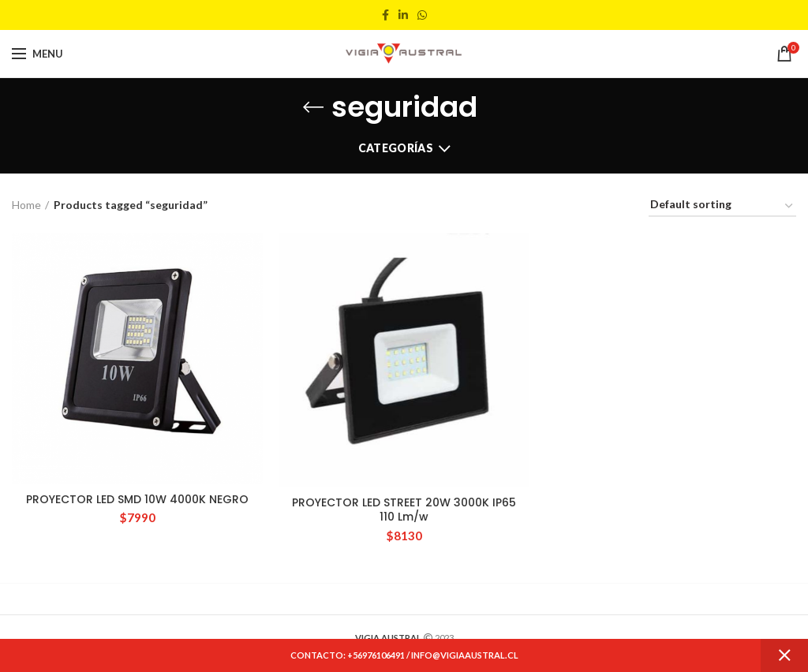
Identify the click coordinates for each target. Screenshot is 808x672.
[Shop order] (722, 207)
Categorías (396, 148)
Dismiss (784, 655)
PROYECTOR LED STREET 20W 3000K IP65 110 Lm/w (404, 510)
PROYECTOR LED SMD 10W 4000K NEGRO (137, 499)
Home (26, 205)
